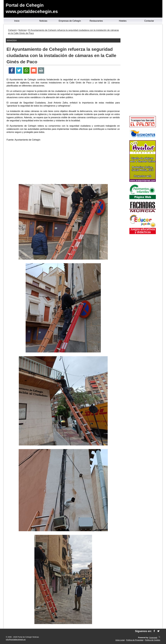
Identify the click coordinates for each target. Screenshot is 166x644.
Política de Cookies (152, 640)
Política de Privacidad (135, 640)
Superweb (153, 638)
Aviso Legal (120, 640)
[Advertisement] (63, 163)
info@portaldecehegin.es (16, 639)
